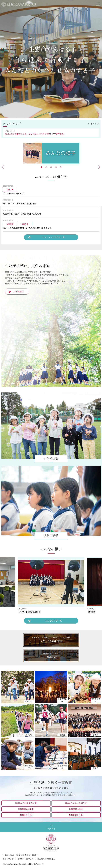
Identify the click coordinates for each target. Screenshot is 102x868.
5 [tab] (61, 167)
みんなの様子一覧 (53, 621)
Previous (89, 124)
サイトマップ (8, 859)
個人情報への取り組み (46, 859)
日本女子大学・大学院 (75, 803)
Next (97, 124)
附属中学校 (25, 815)
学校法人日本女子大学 (25, 803)
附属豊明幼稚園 (25, 809)
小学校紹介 (18, 292)
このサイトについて (25, 859)
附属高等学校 (75, 815)
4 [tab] (56, 167)
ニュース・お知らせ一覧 (53, 237)
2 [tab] (46, 167)
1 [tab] (41, 167)
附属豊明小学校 (76, 809)
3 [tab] (51, 167)
